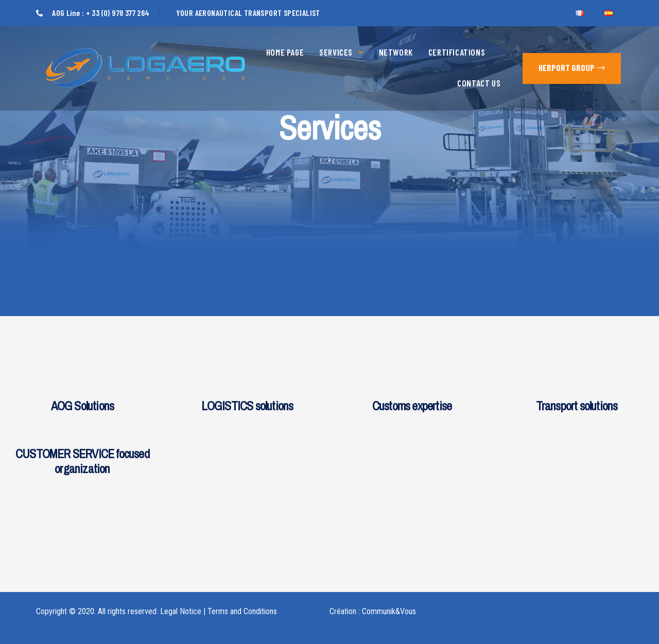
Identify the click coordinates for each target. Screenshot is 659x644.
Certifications (457, 52)
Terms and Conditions (242, 611)
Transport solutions (577, 406)
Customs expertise (412, 406)
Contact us (479, 83)
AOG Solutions (83, 406)
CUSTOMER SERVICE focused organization (82, 461)
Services (341, 52)
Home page (285, 52)
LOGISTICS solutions (247, 406)
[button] (572, 68)
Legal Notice (181, 611)
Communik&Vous (389, 611)
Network (396, 52)
